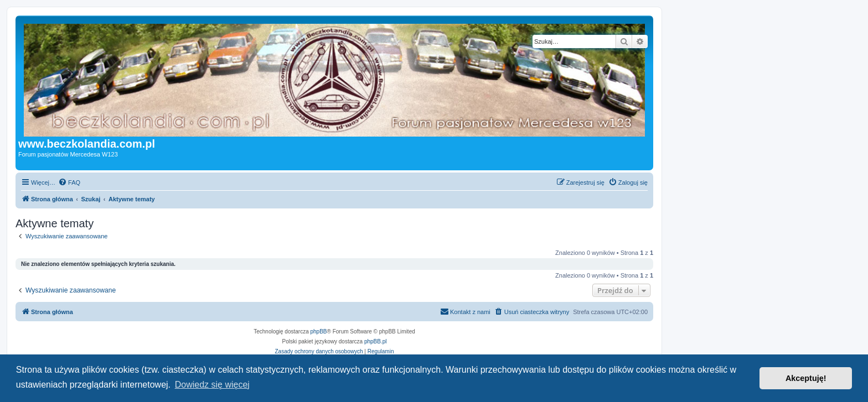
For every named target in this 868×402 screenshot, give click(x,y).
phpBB (319, 331)
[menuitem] (69, 182)
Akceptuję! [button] (806, 378)
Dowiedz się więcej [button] (212, 385)
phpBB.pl (376, 341)
